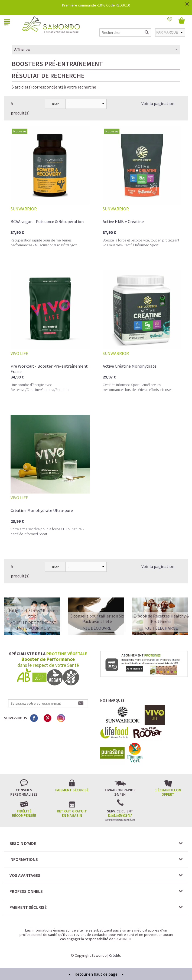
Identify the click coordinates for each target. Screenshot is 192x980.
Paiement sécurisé (72, 790)
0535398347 (120, 815)
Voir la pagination (158, 103)
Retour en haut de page (96, 974)
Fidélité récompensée (24, 813)
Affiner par (23, 50)
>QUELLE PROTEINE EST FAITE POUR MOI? (33, 625)
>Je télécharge (161, 628)
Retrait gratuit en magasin (72, 813)
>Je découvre (97, 628)
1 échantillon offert (168, 792)
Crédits (115, 955)
